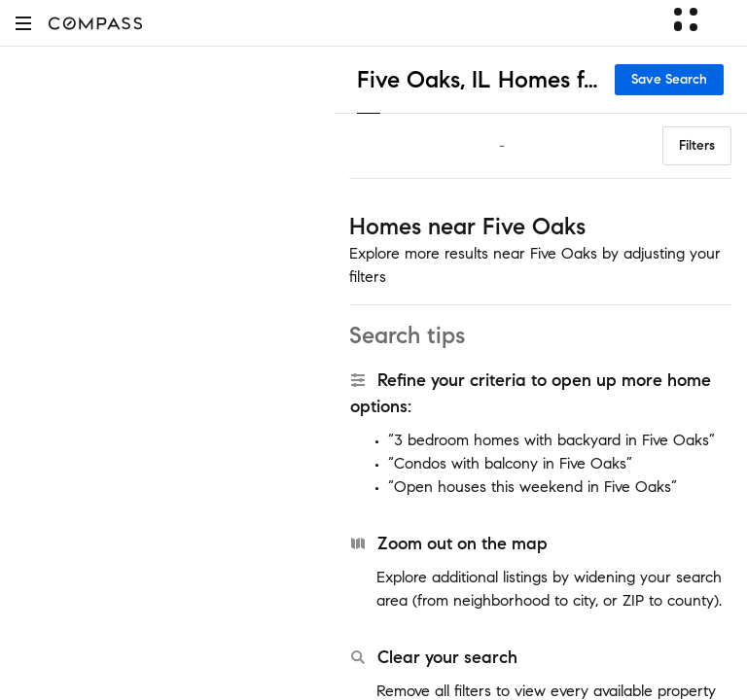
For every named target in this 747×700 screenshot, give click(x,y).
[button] (23, 23)
